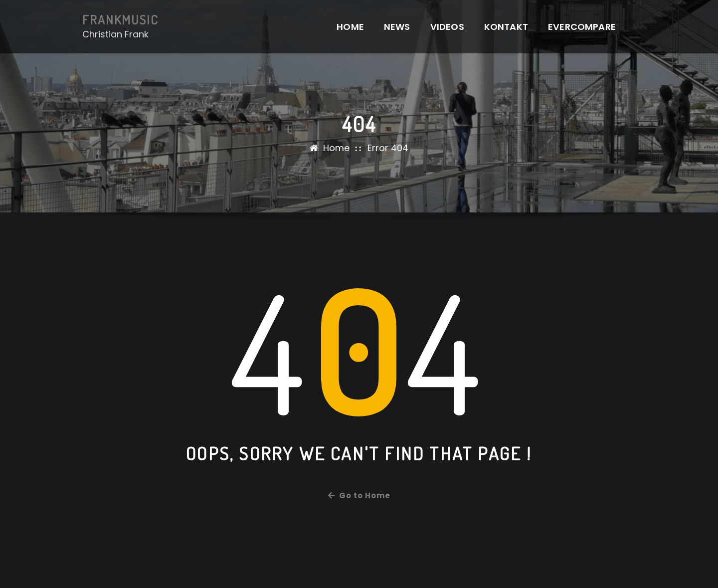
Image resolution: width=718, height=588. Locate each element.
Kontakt (506, 27)
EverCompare (582, 27)
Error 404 (388, 148)
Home (350, 27)
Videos (447, 27)
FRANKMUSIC (120, 19)
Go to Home (359, 495)
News (397, 27)
